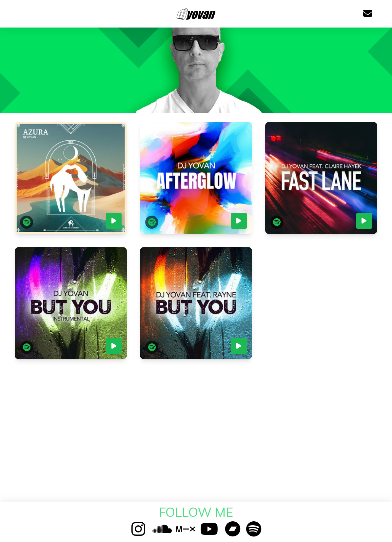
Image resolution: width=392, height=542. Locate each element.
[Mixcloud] (186, 529)
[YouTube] (209, 529)
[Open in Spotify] (27, 222)
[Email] (368, 14)
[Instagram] (138, 529)
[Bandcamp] (233, 529)
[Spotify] (254, 529)
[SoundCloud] (162, 529)
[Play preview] (114, 221)
